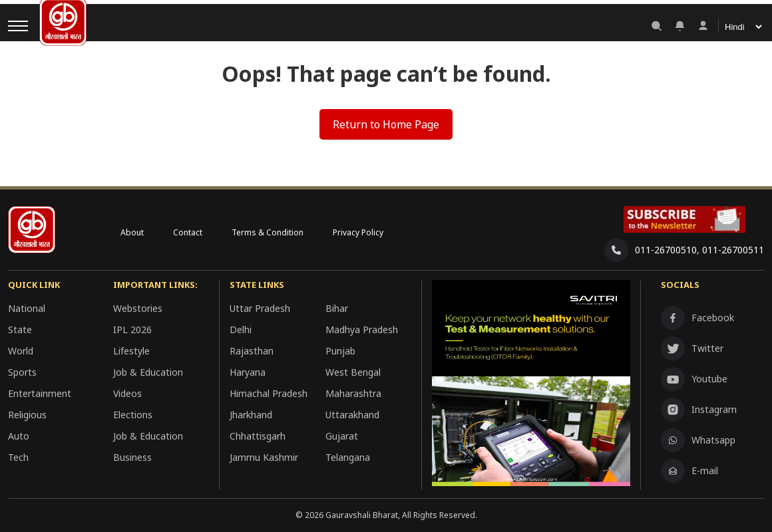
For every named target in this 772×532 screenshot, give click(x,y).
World (21, 351)
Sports (22, 372)
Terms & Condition (268, 232)
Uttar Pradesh (260, 308)
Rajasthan (252, 351)
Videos (127, 393)
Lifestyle (131, 351)
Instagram (699, 410)
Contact (188, 232)
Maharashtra (353, 393)
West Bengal (353, 372)
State (20, 330)
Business (132, 457)
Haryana (248, 372)
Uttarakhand (352, 415)
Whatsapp (698, 440)
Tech (18, 457)
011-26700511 (733, 250)
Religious (27, 415)
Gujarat (342, 436)
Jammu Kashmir (264, 457)
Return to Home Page (386, 124)
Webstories (138, 308)
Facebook (697, 318)
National (27, 308)
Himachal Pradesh (269, 393)
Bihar (337, 308)
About (132, 232)
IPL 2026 (132, 330)
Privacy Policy (358, 232)
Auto (19, 436)
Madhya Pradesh (362, 330)
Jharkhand (251, 415)
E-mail (689, 471)
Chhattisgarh (258, 436)
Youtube (694, 379)
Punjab (340, 351)
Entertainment (40, 393)
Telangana (348, 457)
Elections (133, 415)
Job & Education (148, 372)
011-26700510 (666, 250)
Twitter (692, 348)
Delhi (241, 330)
